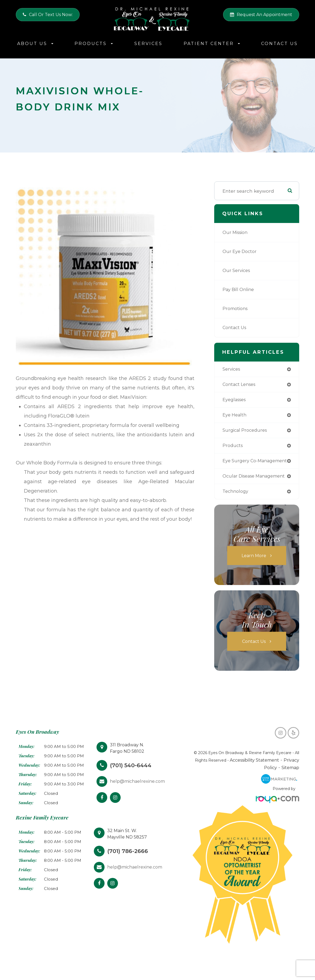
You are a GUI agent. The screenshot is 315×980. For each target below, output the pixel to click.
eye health (235, 416)
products (233, 448)
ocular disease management (240, 486)
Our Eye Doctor (241, 251)
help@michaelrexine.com (137, 794)
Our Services (237, 271)
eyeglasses (235, 401)
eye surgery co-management (241, 466)
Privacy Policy (283, 773)
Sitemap (291, 781)
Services (148, 44)
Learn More (254, 568)
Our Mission (236, 232)
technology (236, 504)
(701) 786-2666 (130, 864)
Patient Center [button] (212, 44)
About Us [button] (35, 44)
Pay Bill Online (240, 290)
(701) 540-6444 (133, 778)
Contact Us (279, 44)
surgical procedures (246, 432)
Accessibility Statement (243, 773)
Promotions (236, 309)
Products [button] (94, 44)
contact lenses (241, 385)
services (232, 369)
